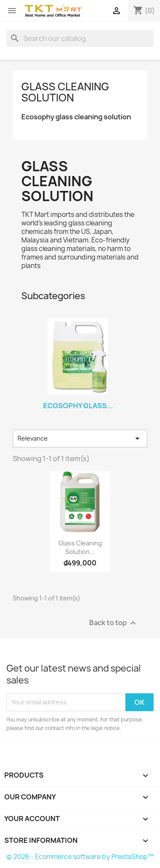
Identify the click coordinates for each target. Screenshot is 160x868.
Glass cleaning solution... (80, 547)
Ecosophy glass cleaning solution (76, 117)
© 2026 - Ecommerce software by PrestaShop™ (80, 857)
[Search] (80, 38)
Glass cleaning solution (65, 92)
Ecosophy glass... (78, 406)
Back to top (114, 623)
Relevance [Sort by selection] (80, 438)
